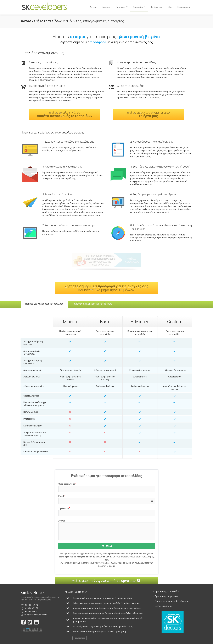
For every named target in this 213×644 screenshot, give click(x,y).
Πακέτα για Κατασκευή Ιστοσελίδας (46, 304)
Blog (170, 7)
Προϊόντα (122, 7)
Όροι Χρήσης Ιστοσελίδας (167, 593)
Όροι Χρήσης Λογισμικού (167, 598)
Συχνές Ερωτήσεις (164, 607)
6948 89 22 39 (32, 610)
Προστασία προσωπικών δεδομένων (172, 603)
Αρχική (93, 7)
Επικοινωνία (184, 7)
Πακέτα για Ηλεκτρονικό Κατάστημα (96, 304)
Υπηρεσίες (139, 7)
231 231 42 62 (32, 607)
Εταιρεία (106, 7)
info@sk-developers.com (36, 616)
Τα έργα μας (157, 7)
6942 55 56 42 (32, 613)
